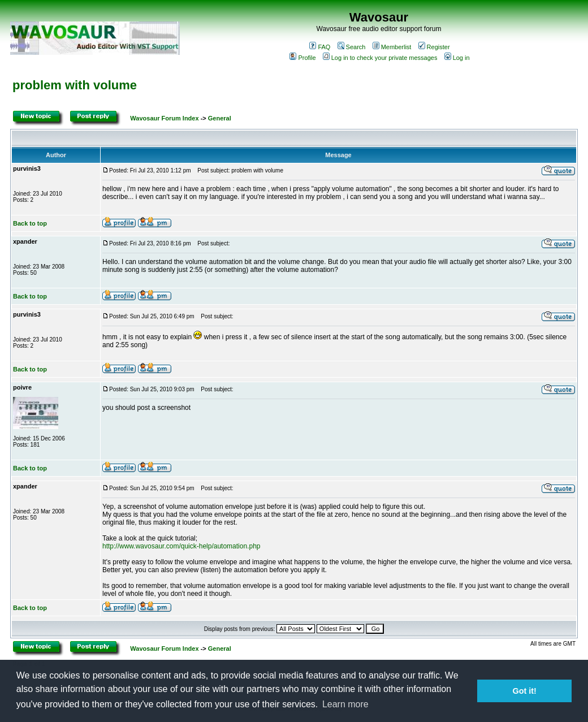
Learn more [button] (345, 704)
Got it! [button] (525, 691)
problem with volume (75, 85)
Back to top (30, 223)
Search (352, 47)
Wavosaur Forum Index (164, 118)
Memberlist (392, 47)
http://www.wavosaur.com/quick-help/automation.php (181, 546)
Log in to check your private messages (380, 58)
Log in (457, 58)
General (220, 118)
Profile (302, 58)
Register (434, 47)
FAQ (320, 47)
